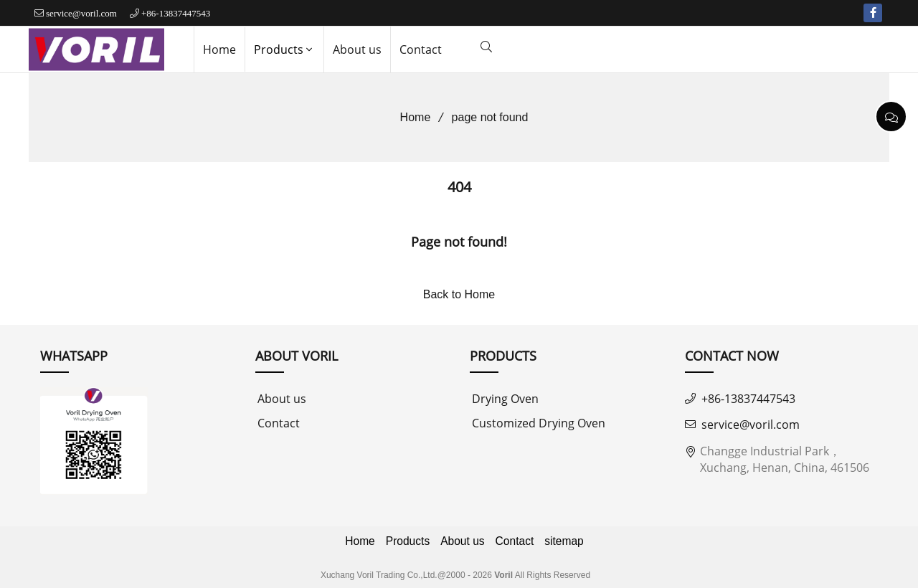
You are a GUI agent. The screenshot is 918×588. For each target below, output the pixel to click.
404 (459, 187)
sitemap (564, 541)
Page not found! (459, 242)
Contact (421, 49)
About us (357, 49)
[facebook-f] (873, 13)
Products (284, 49)
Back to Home (459, 294)
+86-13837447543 (176, 13)
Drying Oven (505, 399)
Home (219, 49)
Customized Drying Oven (539, 423)
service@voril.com (81, 13)
